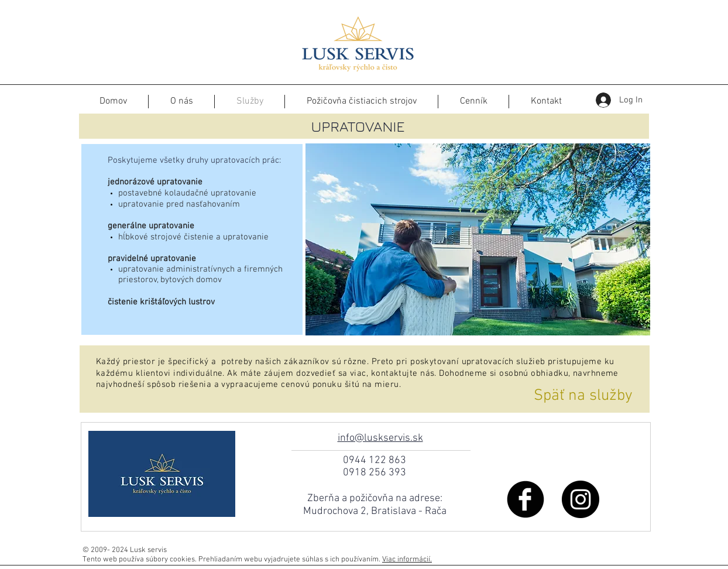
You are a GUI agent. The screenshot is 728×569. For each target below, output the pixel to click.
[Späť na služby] (583, 396)
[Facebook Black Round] (526, 499)
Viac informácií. (407, 560)
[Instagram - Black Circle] (581, 499)
